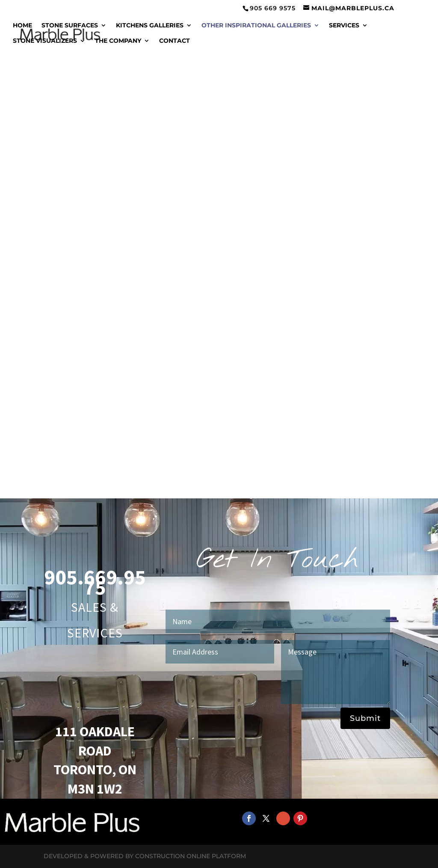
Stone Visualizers (45, 41)
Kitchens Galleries (150, 26)
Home (22, 26)
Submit (365, 718)
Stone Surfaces (70, 26)
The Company (118, 41)
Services (344, 26)
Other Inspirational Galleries (256, 26)
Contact (175, 41)
